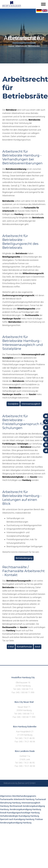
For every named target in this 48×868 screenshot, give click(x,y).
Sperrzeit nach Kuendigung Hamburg (17, 819)
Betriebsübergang (24, 558)
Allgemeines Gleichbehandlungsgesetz (18, 796)
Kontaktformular (24, 647)
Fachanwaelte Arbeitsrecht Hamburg (17, 799)
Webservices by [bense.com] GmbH (20, 783)
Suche (20, 789)
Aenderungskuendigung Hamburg (25, 809)
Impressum (30, 789)
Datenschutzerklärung (22, 792)
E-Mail (11, 647)
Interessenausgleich (31, 404)
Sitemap (12, 789)
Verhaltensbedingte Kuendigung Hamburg (19, 816)
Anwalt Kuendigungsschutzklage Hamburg (20, 813)
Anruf (38, 647)
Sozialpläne (13, 404)
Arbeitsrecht (21, 46)
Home (11, 46)
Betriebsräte (34, 46)
